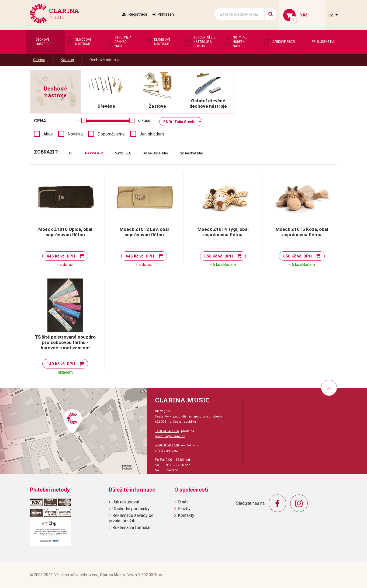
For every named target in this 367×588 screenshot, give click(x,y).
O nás (183, 502)
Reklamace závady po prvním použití (131, 518)
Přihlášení (166, 14)
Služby (184, 509)
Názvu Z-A (123, 153)
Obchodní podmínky (131, 509)
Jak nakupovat (126, 502)
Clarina (39, 60)
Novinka (75, 134)
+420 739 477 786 (167, 431)
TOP (70, 153)
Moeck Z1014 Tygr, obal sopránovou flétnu (223, 232)
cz (331, 15)
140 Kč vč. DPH (61, 364)
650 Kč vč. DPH (219, 256)
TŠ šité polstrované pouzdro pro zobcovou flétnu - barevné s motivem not (65, 342)
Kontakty (186, 515)
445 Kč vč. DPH (61, 256)
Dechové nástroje (105, 60)
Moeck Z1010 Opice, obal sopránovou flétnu (65, 232)
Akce (48, 134)
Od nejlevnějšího (155, 153)
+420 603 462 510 (167, 445)
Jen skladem (152, 134)
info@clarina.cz (166, 451)
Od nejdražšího (191, 153)
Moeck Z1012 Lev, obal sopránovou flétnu (144, 232)
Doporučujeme (111, 134)
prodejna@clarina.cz (170, 436)
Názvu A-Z (94, 153)
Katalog (67, 60)
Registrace (138, 14)
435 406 (144, 121)
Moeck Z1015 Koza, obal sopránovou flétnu (302, 232)
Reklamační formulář (131, 528)
